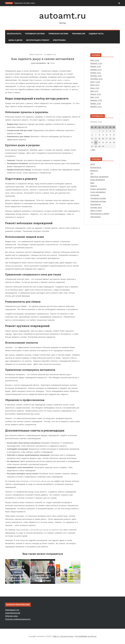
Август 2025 (95, 82)
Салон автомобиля (38, 63)
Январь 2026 (96, 66)
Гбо (92, 174)
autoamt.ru (62, 17)
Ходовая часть (96, 34)
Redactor (39, 55)
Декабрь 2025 (96, 70)
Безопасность (14, 34)
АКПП (93, 164)
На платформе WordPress (86, 636)
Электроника (59, 40)
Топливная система (35, 34)
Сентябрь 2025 (96, 79)
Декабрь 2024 (96, 107)
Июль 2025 (95, 85)
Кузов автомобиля (98, 180)
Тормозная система (58, 34)
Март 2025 (95, 97)
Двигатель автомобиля (99, 177)
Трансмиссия (79, 34)
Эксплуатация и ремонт (38, 40)
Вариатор (94, 171)
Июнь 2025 (95, 88)
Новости (94, 186)
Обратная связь (11, 616)
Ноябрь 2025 (96, 73)
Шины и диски (15, 40)
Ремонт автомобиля (98, 189)
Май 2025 (94, 91)
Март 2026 (95, 60)
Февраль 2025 (96, 100)
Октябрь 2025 (96, 76)
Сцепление (95, 195)
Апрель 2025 (96, 94)
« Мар (93, 150)
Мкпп (92, 183)
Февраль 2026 (96, 63)
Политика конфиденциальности (18, 619)
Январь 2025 (96, 103)
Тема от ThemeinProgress (63, 636)
